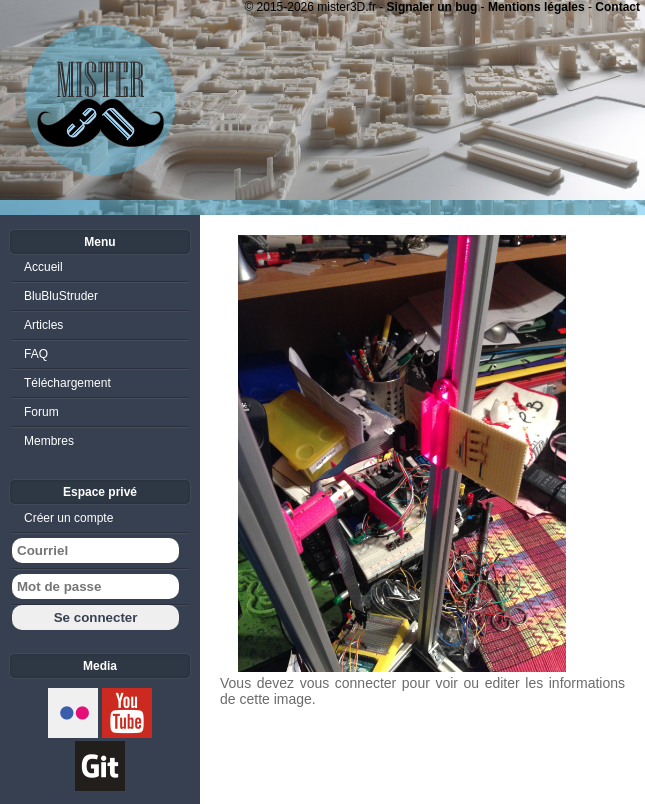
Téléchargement (67, 383)
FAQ (36, 354)
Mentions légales (536, 7)
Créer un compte (68, 518)
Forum (41, 412)
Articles (43, 325)
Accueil (43, 267)
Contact (617, 7)
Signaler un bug (432, 7)
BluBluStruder (61, 296)
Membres (49, 441)
